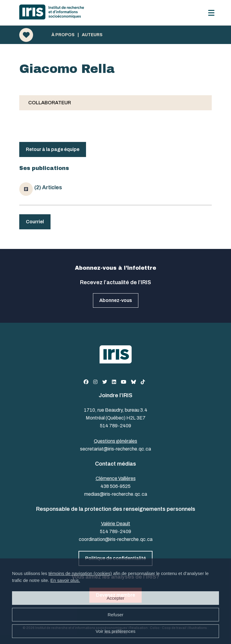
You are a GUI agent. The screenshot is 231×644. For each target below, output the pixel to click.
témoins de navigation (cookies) (80, 573)
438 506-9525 (115, 486)
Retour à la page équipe (53, 149)
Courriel (35, 222)
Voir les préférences (116, 631)
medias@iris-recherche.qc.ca (116, 494)
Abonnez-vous (116, 300)
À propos (63, 35)
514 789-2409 (115, 426)
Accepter (115, 598)
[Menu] (211, 13)
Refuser (116, 615)
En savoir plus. (65, 580)
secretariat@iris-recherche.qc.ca (115, 449)
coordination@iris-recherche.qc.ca (116, 539)
